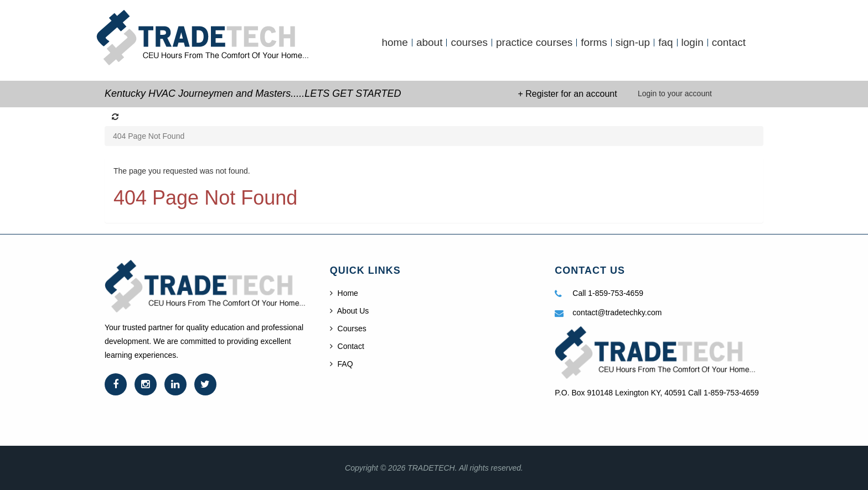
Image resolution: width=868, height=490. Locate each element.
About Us (350, 311)
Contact (347, 346)
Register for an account (571, 94)
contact (729, 43)
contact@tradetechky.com (617, 312)
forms (594, 43)
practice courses (534, 43)
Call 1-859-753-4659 (608, 293)
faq (665, 43)
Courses (348, 329)
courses (469, 43)
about (430, 43)
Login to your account (675, 93)
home (395, 43)
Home (344, 293)
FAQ (342, 364)
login (693, 43)
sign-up (633, 43)
